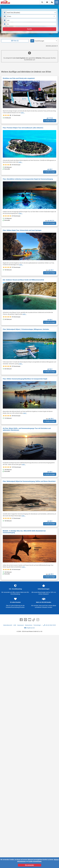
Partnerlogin (37, 625)
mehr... (23, 113)
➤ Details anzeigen (50, 121)
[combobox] (30, 13)
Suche (29, 29)
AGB (15, 625)
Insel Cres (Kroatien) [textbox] (13, 13)
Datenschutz (29, 625)
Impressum (21, 625)
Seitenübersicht (8, 625)
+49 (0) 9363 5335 (50, 625)
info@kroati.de (29, 628)
